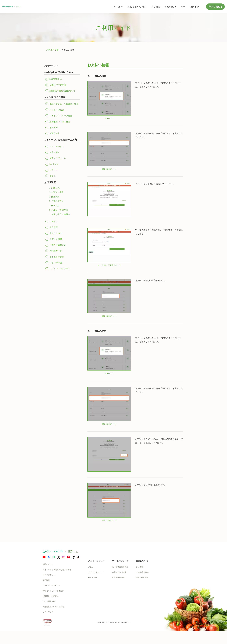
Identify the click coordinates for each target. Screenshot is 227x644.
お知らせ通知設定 (56, 245)
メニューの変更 (55, 110)
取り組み (156, 7)
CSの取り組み (142, 588)
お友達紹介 (53, 152)
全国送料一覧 (117, 593)
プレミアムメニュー (96, 572)
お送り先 (54, 188)
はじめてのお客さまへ (121, 567)
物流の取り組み (142, 583)
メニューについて (96, 561)
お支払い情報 (56, 192)
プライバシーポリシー (51, 585)
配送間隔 (54, 197)
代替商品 (54, 206)
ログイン (194, 7)
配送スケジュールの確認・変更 (62, 104)
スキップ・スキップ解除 (59, 116)
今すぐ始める (215, 7)
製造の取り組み (142, 578)
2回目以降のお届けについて (60, 91)
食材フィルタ (54, 233)
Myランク (52, 164)
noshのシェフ (94, 588)
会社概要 (139, 567)
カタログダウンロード (121, 599)
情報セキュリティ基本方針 (53, 591)
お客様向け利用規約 (51, 596)
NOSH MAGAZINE (144, 599)
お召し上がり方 (94, 583)
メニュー (118, 7)
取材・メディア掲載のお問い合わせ (57, 570)
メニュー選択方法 (58, 210)
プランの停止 (54, 263)
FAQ (183, 7)
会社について (142, 561)
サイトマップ (48, 612)
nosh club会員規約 (120, 604)
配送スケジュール (56, 158)
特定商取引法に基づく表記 (53, 607)
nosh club (170, 7)
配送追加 (52, 127)
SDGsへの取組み (143, 593)
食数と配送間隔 (118, 578)
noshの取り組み (142, 572)
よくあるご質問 (55, 257)
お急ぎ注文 (53, 133)
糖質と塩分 (93, 578)
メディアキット (49, 575)
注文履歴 (52, 227)
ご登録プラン (56, 201)
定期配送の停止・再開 (58, 122)
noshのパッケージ (95, 593)
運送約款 (139, 604)
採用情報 (46, 580)
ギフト (51, 176)
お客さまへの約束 (137, 7)
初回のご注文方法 (56, 85)
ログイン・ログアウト (58, 269)
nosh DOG (140, 609)
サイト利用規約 (49, 601)
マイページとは (55, 146)
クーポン (52, 221)
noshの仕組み (54, 79)
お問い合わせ (48, 564)
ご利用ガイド (52, 50)
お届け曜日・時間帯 (59, 215)
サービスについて (120, 561)
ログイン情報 (54, 239)
